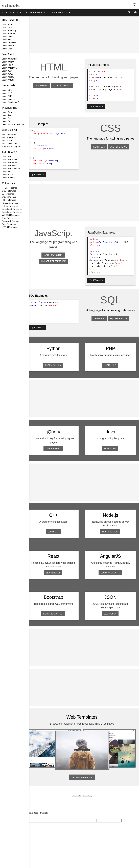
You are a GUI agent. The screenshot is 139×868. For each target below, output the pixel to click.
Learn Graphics (9, 43)
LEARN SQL (100, 322)
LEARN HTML (44, 90)
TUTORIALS (12, 12)
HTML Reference (10, 188)
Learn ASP (7, 96)
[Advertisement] (84, 35)
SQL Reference (9, 197)
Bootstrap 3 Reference (12, 209)
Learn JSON (8, 71)
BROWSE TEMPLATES (84, 774)
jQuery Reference (10, 203)
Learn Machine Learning (13, 124)
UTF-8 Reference (10, 227)
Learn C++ (7, 118)
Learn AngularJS (9, 68)
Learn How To (8, 46)
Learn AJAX (7, 74)
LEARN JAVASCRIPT (56, 254)
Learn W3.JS (8, 80)
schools (11, 5)
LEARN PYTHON (56, 364)
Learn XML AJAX (10, 160)
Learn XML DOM (9, 163)
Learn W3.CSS (9, 34)
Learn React (7, 65)
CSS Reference (9, 191)
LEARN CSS (100, 147)
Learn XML (7, 157)
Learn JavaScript (10, 59)
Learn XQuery (8, 178)
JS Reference (8, 194)
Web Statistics (8, 137)
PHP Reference (9, 200)
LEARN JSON (111, 612)
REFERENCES (37, 12)
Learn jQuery (8, 62)
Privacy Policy (79, 793)
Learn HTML (8, 25)
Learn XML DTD (9, 166)
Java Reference (9, 218)
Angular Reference (10, 221)
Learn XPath (8, 175)
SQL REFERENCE (119, 322)
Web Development (10, 143)
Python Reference (10, 206)
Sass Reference (9, 224)
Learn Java (7, 115)
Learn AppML (8, 77)
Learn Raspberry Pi (11, 102)
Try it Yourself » (98, 106)
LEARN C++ (56, 531)
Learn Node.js (8, 99)
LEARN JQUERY (56, 447)
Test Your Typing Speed (13, 147)
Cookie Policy (89, 793)
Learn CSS (7, 28)
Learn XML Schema (11, 169)
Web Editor (7, 140)
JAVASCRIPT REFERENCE (56, 261)
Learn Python (8, 112)
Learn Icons (7, 40)
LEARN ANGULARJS (111, 571)
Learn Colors (8, 37)
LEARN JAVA (111, 447)
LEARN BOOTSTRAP (56, 612)
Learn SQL (7, 90)
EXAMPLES (61, 12)
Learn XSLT (7, 172)
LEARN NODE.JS (111, 531)
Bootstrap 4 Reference (12, 212)
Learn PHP (7, 93)
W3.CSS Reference (11, 215)
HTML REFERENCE (65, 90)
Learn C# (6, 121)
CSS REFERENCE (119, 147)
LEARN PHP (111, 364)
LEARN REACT (56, 571)
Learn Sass (7, 49)
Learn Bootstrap (9, 31)
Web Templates (9, 134)
